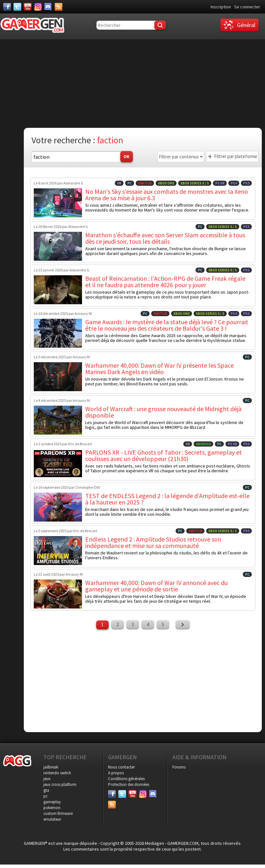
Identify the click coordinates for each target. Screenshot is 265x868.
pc (46, 796)
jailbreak (51, 767)
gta (46, 790)
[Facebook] (7, 7)
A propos (116, 773)
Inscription (221, 7)
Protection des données (129, 784)
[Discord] (48, 7)
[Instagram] (38, 7)
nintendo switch (57, 773)
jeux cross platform (60, 784)
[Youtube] (28, 7)
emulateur (52, 819)
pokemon (52, 808)
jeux (47, 779)
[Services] (59, 7)
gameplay (52, 802)
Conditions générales (126, 779)
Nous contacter (121, 767)
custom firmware (58, 813)
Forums (179, 767)
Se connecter (247, 7)
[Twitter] (17, 7)
